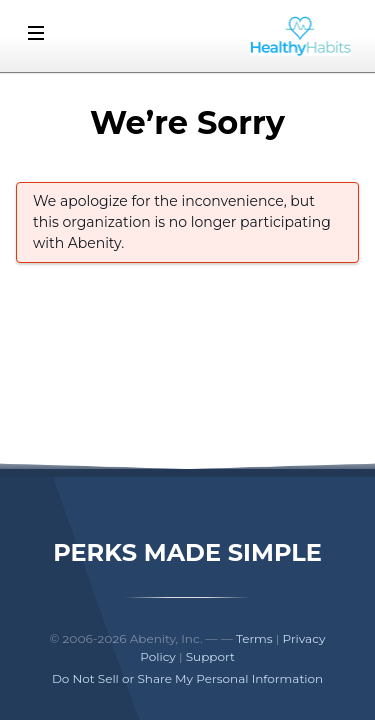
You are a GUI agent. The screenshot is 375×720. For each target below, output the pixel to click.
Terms (254, 638)
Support (210, 656)
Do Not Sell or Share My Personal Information (187, 678)
